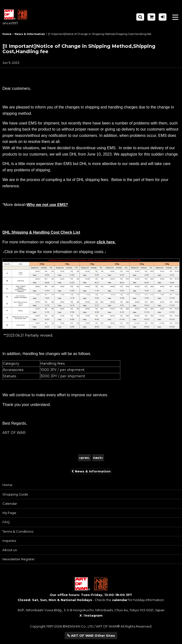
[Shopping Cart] (151, 17)
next (98, 458)
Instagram (93, 615)
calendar (120, 600)
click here (106, 242)
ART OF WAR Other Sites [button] (91, 636)
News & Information (91, 471)
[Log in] (163, 17)
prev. (84, 458)
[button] (140, 17)
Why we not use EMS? (47, 205)
